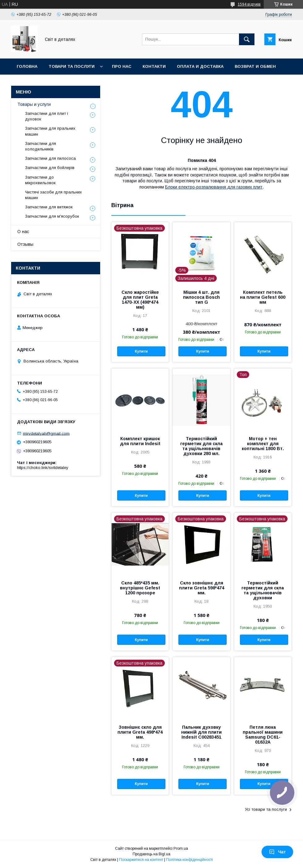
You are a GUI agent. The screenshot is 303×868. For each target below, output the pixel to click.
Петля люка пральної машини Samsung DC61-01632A (263, 735)
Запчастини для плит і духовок (47, 116)
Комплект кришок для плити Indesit (140, 441)
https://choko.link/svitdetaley (43, 468)
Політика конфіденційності (190, 860)
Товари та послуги (72, 66)
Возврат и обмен (255, 66)
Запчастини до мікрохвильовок (40, 180)
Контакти (154, 66)
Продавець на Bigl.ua (151, 854)
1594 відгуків (249, 4)
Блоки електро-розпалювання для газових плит (214, 187)
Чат (277, 852)
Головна (27, 66)
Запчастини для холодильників (41, 146)
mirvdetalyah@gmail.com (46, 433)
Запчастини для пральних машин (50, 131)
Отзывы (25, 244)
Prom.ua (181, 848)
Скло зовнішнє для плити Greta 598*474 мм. (202, 588)
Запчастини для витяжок (49, 207)
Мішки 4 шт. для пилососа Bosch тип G (201, 297)
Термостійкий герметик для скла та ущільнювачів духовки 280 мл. (201, 446)
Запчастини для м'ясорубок (52, 216)
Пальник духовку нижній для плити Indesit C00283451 (201, 732)
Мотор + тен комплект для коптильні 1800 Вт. (263, 444)
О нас (23, 232)
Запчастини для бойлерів (50, 168)
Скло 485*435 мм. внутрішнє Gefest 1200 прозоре (140, 588)
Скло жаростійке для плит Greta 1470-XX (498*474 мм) (140, 300)
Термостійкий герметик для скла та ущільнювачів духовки (263, 590)
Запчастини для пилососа (50, 158)
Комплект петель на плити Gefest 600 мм (263, 297)
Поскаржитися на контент (141, 860)
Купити (141, 351)
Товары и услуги (34, 104)
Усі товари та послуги (266, 809)
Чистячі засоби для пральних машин (53, 195)
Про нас (122, 66)
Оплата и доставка (200, 66)
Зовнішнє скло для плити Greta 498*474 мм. (140, 732)
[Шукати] (247, 39)
